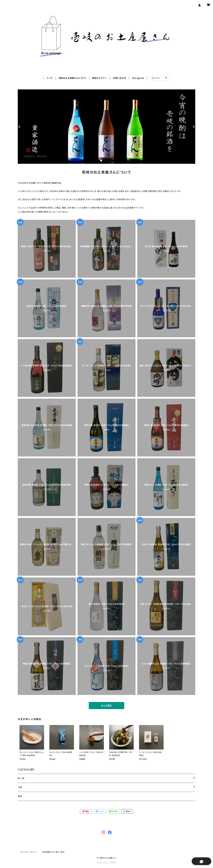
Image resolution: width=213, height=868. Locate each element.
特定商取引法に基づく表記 (53, 852)
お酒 (20, 787)
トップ (50, 78)
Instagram (138, 78)
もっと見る (106, 706)
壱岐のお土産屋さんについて (72, 78)
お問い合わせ (120, 78)
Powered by (107, 863)
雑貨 (20, 796)
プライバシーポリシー (29, 852)
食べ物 (21, 778)
